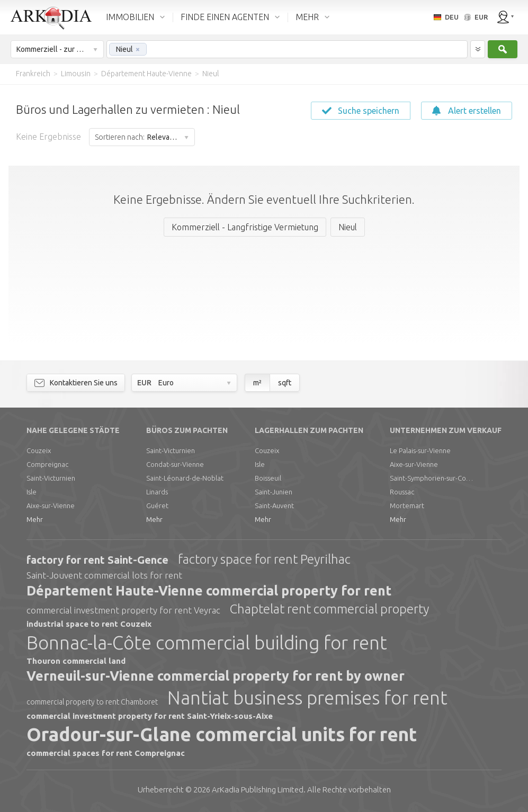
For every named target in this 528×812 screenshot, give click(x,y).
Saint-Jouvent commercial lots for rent (104, 575)
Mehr (35, 519)
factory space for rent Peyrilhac (264, 559)
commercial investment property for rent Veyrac (123, 610)
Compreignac (47, 464)
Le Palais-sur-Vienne (420, 450)
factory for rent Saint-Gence (97, 560)
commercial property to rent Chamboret (92, 702)
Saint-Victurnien (51, 478)
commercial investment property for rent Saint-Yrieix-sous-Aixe (150, 716)
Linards (157, 492)
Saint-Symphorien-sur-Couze (432, 478)
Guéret (157, 506)
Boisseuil (268, 478)
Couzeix (39, 450)
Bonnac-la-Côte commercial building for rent (207, 643)
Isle (32, 492)
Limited (258, 790)
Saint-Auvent (274, 506)
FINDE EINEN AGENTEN (225, 17)
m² (257, 383)
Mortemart (407, 506)
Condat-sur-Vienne (175, 464)
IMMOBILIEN (130, 17)
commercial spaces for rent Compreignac (106, 753)
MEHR (307, 17)
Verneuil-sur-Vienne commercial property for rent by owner (216, 676)
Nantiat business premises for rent (307, 698)
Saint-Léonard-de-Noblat (185, 478)
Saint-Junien (274, 492)
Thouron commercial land (76, 661)
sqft (285, 383)
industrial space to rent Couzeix (89, 624)
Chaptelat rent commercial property (329, 609)
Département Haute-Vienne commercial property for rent (209, 591)
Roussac (402, 492)
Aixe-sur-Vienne (51, 506)
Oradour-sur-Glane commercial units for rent (222, 734)
